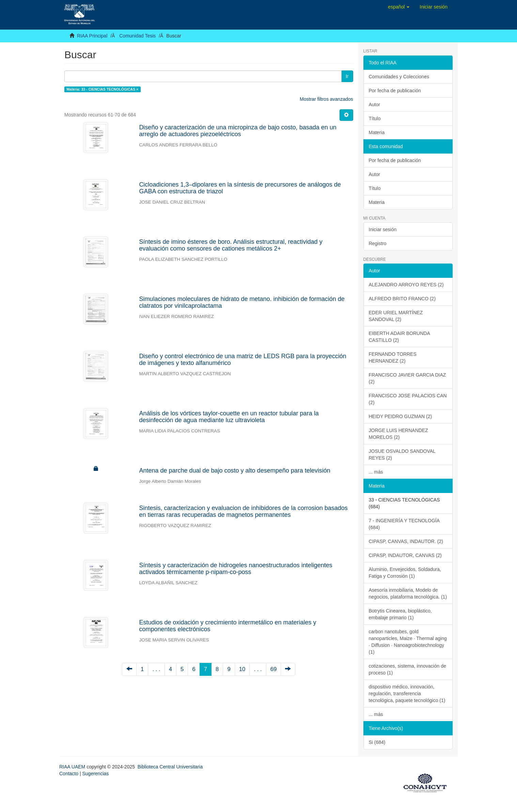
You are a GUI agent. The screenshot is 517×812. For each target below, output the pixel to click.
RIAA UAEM (73, 767)
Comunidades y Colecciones (399, 77)
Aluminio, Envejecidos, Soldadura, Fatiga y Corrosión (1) (405, 573)
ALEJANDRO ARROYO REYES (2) (406, 285)
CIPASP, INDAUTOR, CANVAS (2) (405, 555)
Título (375, 118)
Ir (347, 76)
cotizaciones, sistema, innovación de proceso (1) (408, 669)
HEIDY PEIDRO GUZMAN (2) (401, 416)
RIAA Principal (92, 36)
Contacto (69, 774)
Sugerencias (95, 774)
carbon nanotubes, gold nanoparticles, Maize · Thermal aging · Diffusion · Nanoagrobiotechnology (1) (408, 642)
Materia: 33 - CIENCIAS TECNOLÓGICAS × (102, 89)
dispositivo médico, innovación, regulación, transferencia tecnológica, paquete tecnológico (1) (407, 694)
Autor (374, 105)
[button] (399, 7)
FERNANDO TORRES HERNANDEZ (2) (393, 357)
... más (376, 472)
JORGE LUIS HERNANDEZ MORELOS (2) (398, 434)
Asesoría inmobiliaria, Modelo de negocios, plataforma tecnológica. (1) (408, 593)
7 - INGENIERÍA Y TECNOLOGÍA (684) (404, 524)
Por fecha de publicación (395, 91)
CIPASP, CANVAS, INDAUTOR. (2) (406, 541)
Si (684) (377, 742)
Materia (377, 132)
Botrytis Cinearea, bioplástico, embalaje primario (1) (400, 614)
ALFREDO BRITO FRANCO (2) (402, 299)
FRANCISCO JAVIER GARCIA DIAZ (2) (408, 378)
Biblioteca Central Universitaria (170, 767)
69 (274, 669)
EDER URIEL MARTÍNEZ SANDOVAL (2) (396, 316)
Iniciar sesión (383, 229)
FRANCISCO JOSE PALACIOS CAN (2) (408, 399)
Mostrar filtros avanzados (326, 99)
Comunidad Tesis (137, 36)
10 (242, 669)
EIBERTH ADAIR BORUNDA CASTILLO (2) (399, 337)
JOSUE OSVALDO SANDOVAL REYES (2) (402, 455)
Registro (378, 243)
